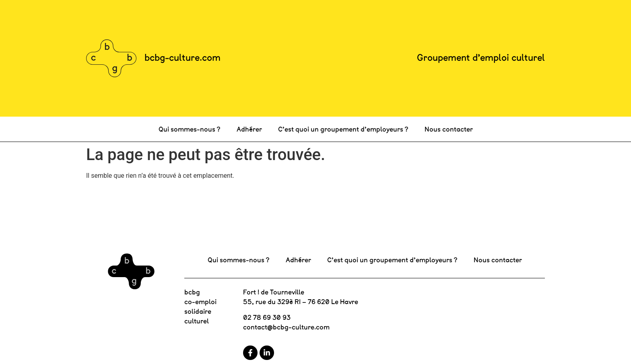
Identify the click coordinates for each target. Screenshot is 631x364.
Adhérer (249, 129)
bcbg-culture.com (182, 57)
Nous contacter (449, 129)
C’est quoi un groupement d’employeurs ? (343, 129)
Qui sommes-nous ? (190, 129)
